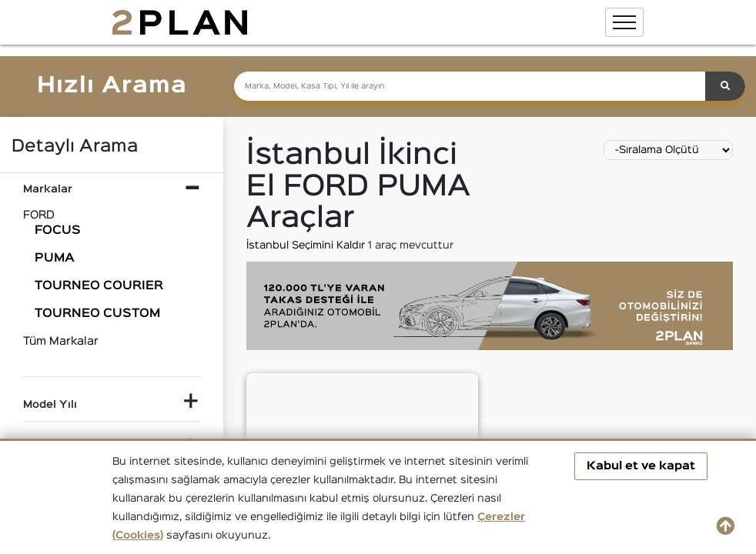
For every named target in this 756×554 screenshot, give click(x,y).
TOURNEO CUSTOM (97, 314)
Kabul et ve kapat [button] (641, 466)
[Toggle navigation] (624, 22)
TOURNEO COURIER (99, 286)
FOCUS (58, 231)
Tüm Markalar (61, 341)
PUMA (55, 259)
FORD (39, 215)
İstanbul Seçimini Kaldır (307, 245)
